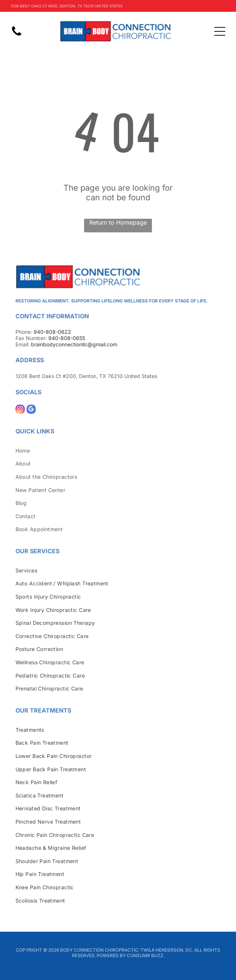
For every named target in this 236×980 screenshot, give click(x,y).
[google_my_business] (31, 410)
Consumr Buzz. (146, 955)
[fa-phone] (17, 35)
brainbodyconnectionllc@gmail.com (74, 344)
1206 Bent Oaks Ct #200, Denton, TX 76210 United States (86, 376)
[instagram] (20, 410)
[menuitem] (118, 450)
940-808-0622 (52, 332)
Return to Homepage (118, 222)
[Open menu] (220, 31)
